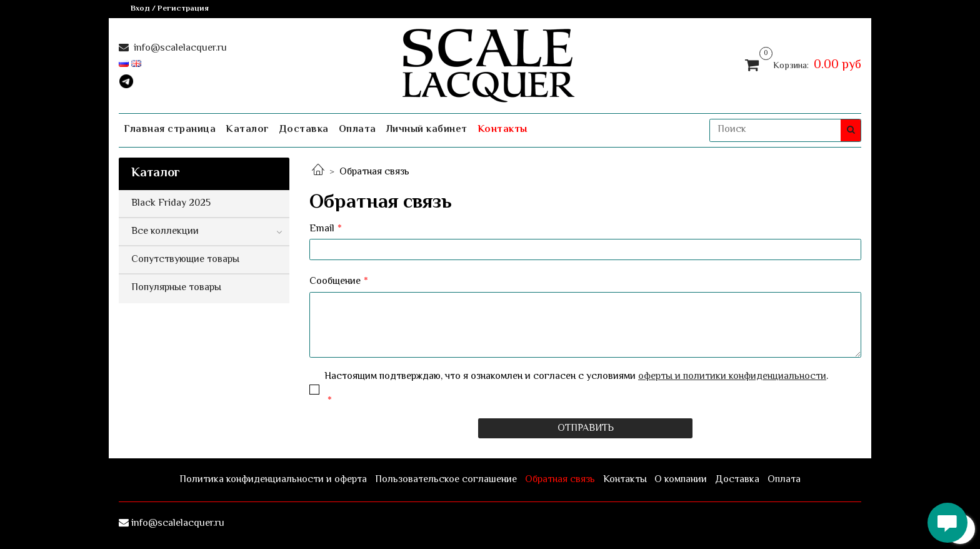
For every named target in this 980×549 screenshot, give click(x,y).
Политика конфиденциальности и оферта (273, 480)
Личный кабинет (427, 130)
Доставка (304, 130)
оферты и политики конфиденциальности (732, 377)
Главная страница (170, 130)
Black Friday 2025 (171, 204)
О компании (681, 480)
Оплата (357, 130)
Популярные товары (176, 288)
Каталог (247, 130)
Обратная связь (560, 480)
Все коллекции (165, 232)
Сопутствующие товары (185, 260)
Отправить (586, 429)
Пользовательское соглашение (446, 480)
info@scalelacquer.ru (179, 48)
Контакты (502, 130)
